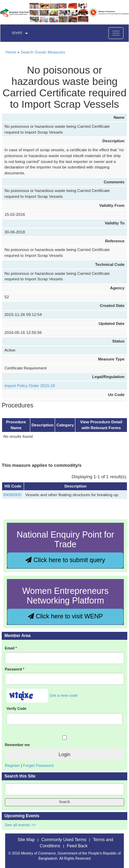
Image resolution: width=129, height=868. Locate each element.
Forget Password (38, 765)
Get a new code (64, 695)
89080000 (12, 495)
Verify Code (17, 708)
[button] (15, 33)
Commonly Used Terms (64, 840)
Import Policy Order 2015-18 (30, 385)
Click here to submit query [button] (65, 560)
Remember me (17, 745)
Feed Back (77, 846)
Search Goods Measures (43, 52)
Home (11, 52)
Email (11, 648)
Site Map (26, 840)
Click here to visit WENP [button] (65, 616)
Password (15, 669)
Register (12, 765)
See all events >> (20, 825)
